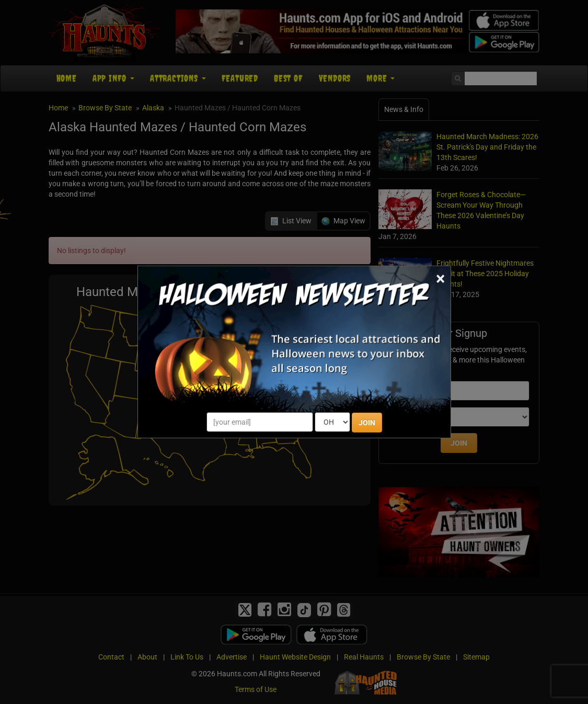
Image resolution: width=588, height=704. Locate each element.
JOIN (367, 423)
